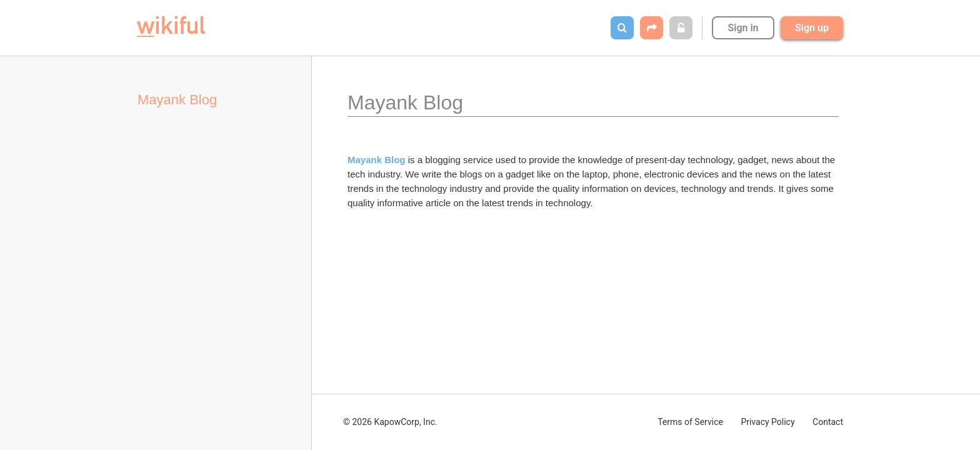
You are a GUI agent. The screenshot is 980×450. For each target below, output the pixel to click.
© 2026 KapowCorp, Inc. (390, 422)
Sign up (812, 28)
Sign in (743, 28)
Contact (828, 422)
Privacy (767, 422)
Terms (690, 422)
